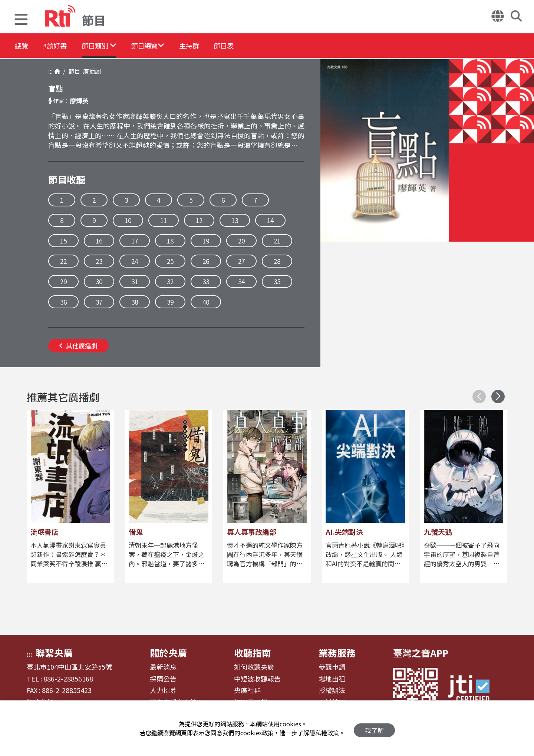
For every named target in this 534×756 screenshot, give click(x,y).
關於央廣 (168, 653)
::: (50, 71)
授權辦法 (332, 690)
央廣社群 (247, 690)
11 (164, 220)
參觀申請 (332, 667)
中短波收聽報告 (257, 679)
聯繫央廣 (54, 653)
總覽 (22, 46)
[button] (21, 20)
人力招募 (163, 690)
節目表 (257, 46)
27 (241, 261)
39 (170, 302)
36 (63, 302)
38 (135, 302)
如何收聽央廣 (254, 667)
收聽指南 (253, 653)
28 (277, 261)
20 (241, 241)
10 (128, 220)
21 (277, 241)
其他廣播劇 (78, 346)
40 (206, 302)
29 (63, 281)
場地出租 (332, 679)
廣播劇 (90, 71)
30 (99, 281)
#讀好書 (62, 46)
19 (206, 241)
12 (199, 220)
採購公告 (163, 679)
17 (135, 241)
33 (206, 281)
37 (99, 302)
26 (206, 261)
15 (63, 241)
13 (235, 220)
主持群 (216, 46)
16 (99, 241)
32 (170, 281)
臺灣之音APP (421, 653)
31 (135, 281)
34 (241, 281)
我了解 (374, 728)
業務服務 (337, 653)
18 (170, 241)
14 (270, 220)
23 (99, 261)
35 (277, 281)
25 (170, 261)
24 (135, 261)
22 (63, 261)
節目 (73, 71)
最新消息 (163, 667)
